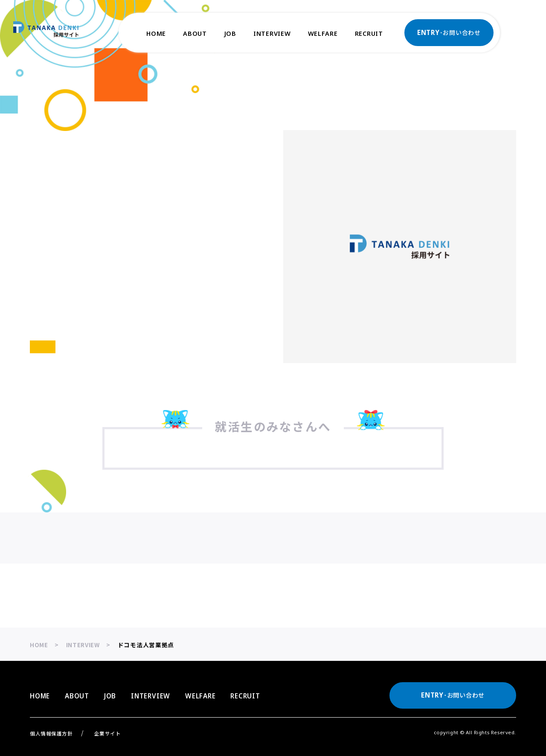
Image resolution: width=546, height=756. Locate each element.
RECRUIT (369, 33)
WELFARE (323, 33)
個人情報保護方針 (51, 733)
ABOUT (195, 33)
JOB (230, 33)
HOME (156, 33)
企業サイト (108, 733)
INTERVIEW (272, 33)
